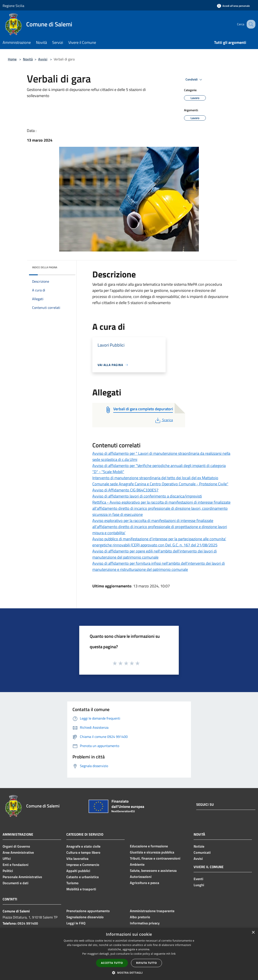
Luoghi (199, 885)
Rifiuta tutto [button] (147, 963)
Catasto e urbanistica (83, 877)
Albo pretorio (140, 917)
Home (12, 59)
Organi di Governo (16, 846)
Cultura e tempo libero (83, 852)
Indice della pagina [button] (45, 267)
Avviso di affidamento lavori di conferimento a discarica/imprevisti (147, 496)
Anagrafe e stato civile (83, 846)
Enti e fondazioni (15, 865)
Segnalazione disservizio (85, 917)
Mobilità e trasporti (81, 889)
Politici (8, 871)
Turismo (72, 883)
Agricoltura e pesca (144, 883)
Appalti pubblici (78, 871)
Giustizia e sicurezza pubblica (152, 852)
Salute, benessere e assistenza (153, 871)
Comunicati (202, 852)
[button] (129, 973)
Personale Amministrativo (22, 877)
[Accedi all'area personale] (233, 6)
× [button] (253, 933)
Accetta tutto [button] (112, 963)
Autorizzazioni (141, 877)
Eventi (198, 879)
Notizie (199, 846)
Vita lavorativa (77, 859)
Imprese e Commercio (83, 865)
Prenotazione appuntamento (88, 911)
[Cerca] (250, 24)
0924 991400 (28, 923)
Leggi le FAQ (76, 923)
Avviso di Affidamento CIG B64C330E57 (125, 490)
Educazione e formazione (149, 846)
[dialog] (129, 954)
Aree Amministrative (18, 852)
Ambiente (137, 864)
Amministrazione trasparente (152, 911)
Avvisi (43, 59)
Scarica (164, 420)
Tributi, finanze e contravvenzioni (155, 858)
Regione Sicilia (13, 6)
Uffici (7, 859)
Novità (28, 59)
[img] (66, 266)
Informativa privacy (145, 923)
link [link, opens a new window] (173, 954)
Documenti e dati (15, 883)
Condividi (194, 80)
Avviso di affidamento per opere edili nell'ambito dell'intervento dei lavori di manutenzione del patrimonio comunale (155, 554)
